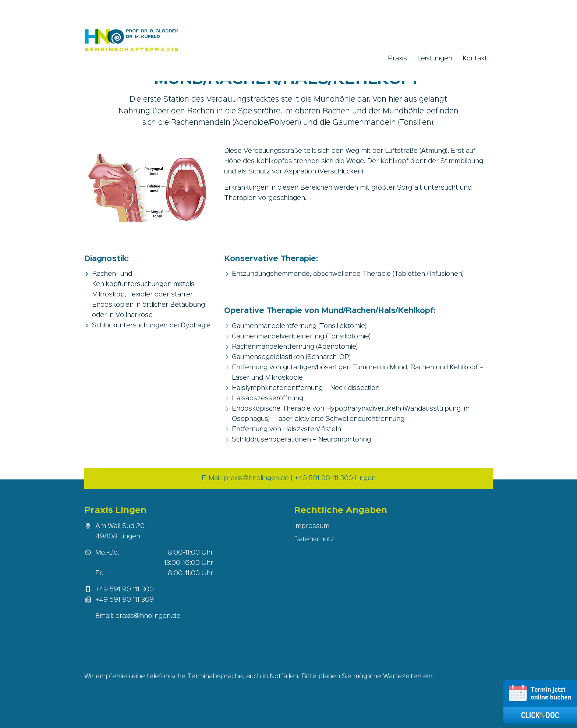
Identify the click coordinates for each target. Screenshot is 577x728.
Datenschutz (314, 539)
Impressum (312, 526)
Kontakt (475, 59)
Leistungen (435, 59)
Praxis (397, 59)
